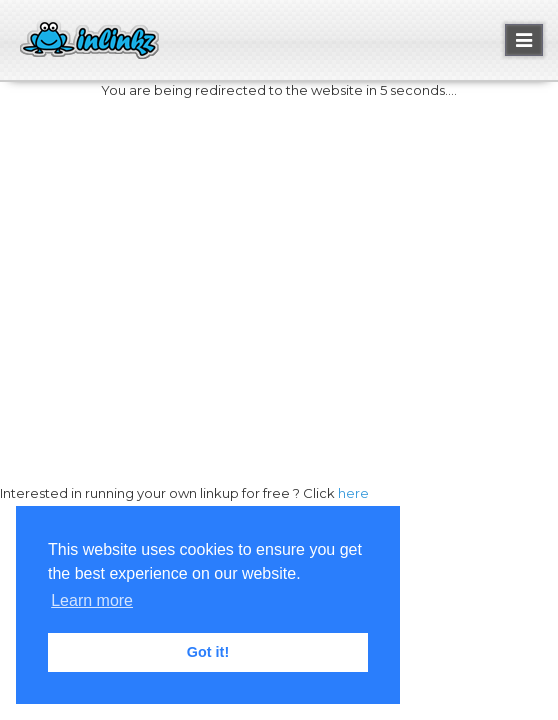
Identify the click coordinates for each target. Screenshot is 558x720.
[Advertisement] (279, 261)
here (353, 493)
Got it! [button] (208, 652)
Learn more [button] (92, 600)
